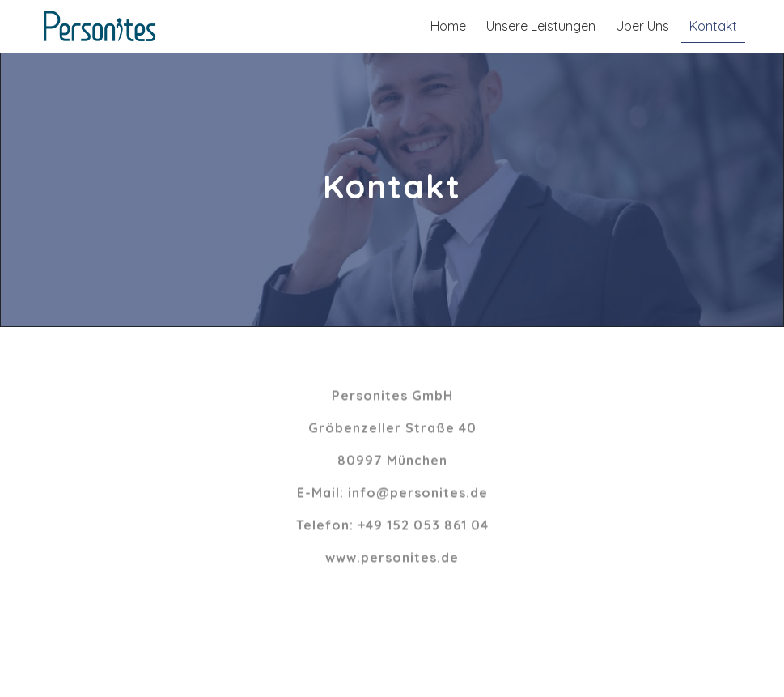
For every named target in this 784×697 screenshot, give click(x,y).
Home (448, 26)
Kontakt (713, 26)
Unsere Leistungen (541, 26)
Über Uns (642, 26)
